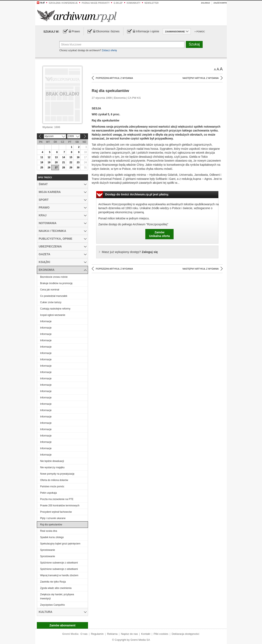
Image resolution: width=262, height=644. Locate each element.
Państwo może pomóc (52, 486)
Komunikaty (134, 3)
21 (64, 162)
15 (71, 157)
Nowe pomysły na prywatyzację (57, 474)
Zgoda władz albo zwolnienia (56, 588)
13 (56, 157)
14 (64, 157)
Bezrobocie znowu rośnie (54, 277)
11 (42, 157)
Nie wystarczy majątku (52, 467)
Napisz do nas (129, 634)
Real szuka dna (49, 531)
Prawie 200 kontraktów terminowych (60, 506)
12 (49, 157)
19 (49, 162)
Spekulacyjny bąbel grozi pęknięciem (60, 544)
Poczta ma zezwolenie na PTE (57, 499)
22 (71, 162)
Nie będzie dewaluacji (52, 461)
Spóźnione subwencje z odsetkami (59, 563)
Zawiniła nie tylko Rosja (53, 582)
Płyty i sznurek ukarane (53, 518)
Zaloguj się (130, 252)
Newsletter (152, 3)
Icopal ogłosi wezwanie (53, 315)
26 (49, 168)
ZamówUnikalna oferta (159, 234)
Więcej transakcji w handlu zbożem (59, 575)
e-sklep (118, 3)
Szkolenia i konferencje (63, 3)
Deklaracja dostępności (185, 634)
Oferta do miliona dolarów (54, 480)
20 (56, 162)
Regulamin (97, 634)
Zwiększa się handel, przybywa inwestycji (57, 596)
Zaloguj (205, 3)
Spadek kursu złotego (52, 537)
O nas (84, 634)
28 (64, 168)
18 (42, 162)
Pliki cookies (161, 634)
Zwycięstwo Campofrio (53, 605)
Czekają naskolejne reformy (55, 309)
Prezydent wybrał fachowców (56, 512)
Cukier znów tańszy (51, 302)
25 (42, 168)
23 (78, 162)
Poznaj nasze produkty (96, 3)
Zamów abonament (63, 625)
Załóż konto (220, 3)
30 (78, 168)
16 (78, 157)
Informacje (46, 321)
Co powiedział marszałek (54, 296)
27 (56, 168)
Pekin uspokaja (48, 493)
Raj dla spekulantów (51, 525)
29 (71, 168)
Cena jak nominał (50, 290)
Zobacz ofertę (109, 50)
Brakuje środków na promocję (56, 283)
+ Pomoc (200, 32)
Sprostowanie (48, 550)
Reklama (112, 634)
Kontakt (146, 634)
